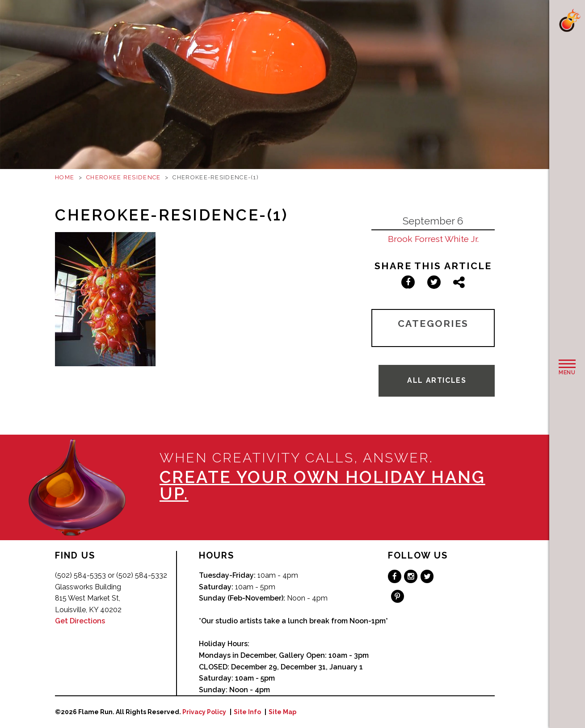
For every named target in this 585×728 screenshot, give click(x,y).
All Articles (437, 380)
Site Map (282, 712)
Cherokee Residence (123, 177)
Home (65, 177)
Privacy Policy (204, 712)
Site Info (247, 712)
